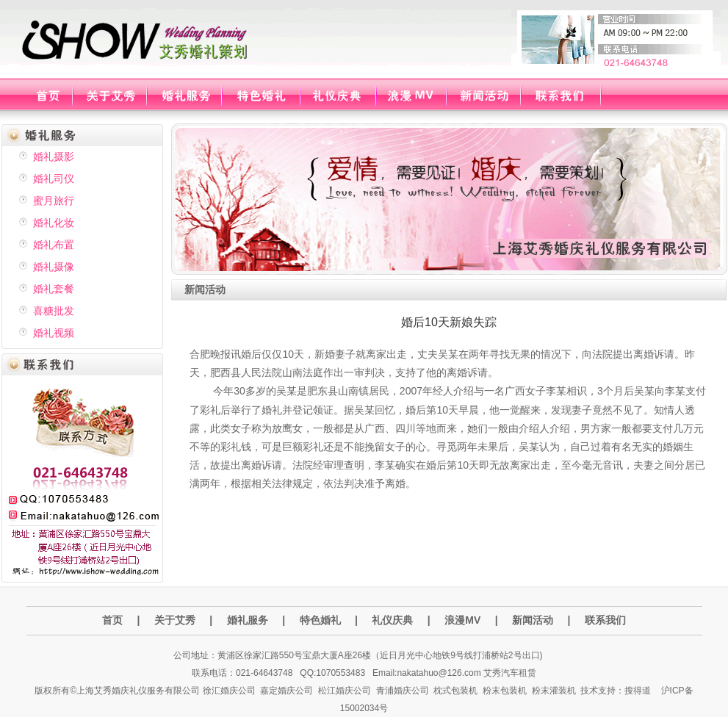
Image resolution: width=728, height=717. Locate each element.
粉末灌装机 (554, 691)
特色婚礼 (320, 620)
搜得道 (638, 691)
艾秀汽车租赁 (510, 673)
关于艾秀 (175, 620)
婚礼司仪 (54, 179)
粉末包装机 (505, 691)
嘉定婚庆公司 (286, 691)
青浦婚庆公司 (403, 691)
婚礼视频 (54, 333)
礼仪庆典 (392, 620)
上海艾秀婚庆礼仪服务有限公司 (138, 691)
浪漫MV (464, 620)
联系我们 (605, 620)
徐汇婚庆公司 (229, 691)
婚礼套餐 (54, 289)
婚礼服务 (248, 620)
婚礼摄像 (54, 267)
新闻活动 (533, 620)
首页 (112, 620)
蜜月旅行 (54, 201)
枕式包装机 (455, 691)
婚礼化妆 (54, 223)
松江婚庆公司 (345, 691)
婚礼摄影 (54, 156)
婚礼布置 (54, 245)
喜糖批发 (54, 311)
